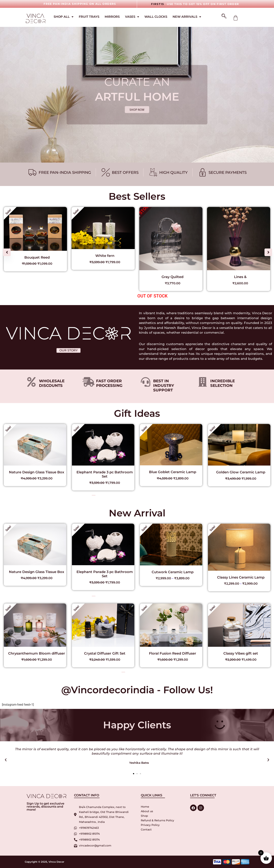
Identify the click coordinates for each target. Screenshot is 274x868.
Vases (132, 17)
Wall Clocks (156, 17)
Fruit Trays (89, 17)
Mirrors (112, 17)
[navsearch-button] (223, 16)
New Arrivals (187, 17)
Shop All (64, 17)
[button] (268, 252)
